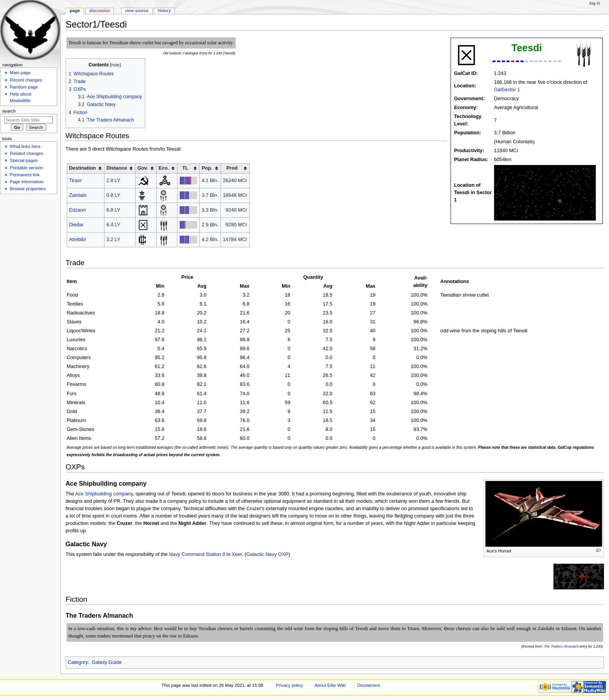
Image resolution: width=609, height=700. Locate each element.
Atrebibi (77, 240)
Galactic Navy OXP (267, 554)
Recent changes (26, 80)
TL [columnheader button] (185, 168)
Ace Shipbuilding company (104, 494)
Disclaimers (368, 685)
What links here (25, 146)
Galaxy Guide (107, 662)
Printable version (26, 168)
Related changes (26, 153)
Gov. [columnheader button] (143, 168)
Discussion (100, 10)
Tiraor (76, 181)
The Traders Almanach (561, 646)
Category (78, 662)
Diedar (76, 225)
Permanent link (24, 175)
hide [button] (115, 65)
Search (9, 111)
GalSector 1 (507, 90)
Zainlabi (78, 195)
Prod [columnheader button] (232, 168)
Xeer (237, 554)
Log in (595, 3)
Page (75, 10)
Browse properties (28, 189)
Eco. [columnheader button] (164, 168)
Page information (27, 182)
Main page (20, 73)
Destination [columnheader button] (83, 168)
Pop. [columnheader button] (207, 168)
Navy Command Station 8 (197, 554)
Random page (24, 87)
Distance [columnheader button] (117, 168)
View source (137, 10)
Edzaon (77, 210)
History (164, 10)
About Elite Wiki (330, 685)
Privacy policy (289, 685)
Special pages (24, 160)
